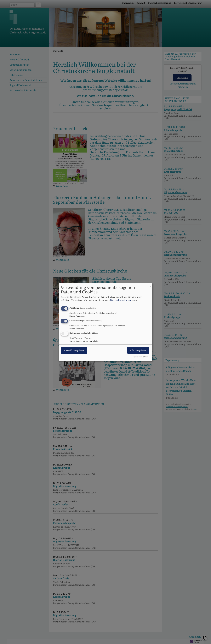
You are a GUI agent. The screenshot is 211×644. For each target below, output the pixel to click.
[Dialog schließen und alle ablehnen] (150, 285)
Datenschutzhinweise (121, 300)
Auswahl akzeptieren (74, 350)
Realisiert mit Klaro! (141, 357)
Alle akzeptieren (138, 350)
